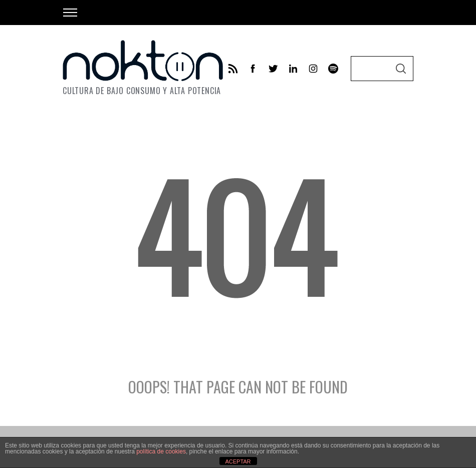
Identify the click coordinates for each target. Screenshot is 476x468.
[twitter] (273, 69)
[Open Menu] (70, 13)
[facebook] (253, 69)
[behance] (333, 69)
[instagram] (313, 69)
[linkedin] (293, 69)
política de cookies (161, 451)
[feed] (233, 69)
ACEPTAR (238, 461)
